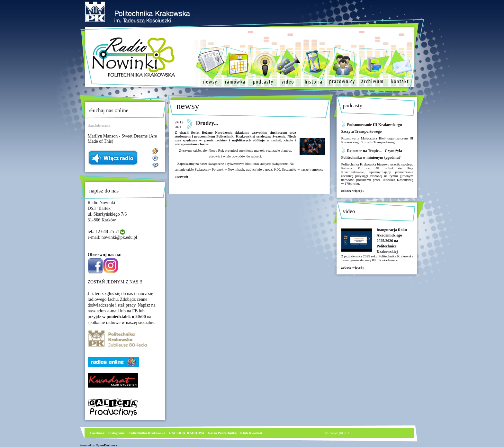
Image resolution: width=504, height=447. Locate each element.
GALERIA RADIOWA (187, 433)
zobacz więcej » (353, 191)
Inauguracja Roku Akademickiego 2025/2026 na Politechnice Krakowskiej (392, 241)
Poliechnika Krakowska (148, 433)
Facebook (97, 433)
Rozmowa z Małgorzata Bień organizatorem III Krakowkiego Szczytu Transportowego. (377, 140)
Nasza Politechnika (222, 433)
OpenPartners (107, 445)
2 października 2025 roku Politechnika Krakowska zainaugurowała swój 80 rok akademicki (377, 258)
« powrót (182, 176)
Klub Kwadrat (251, 433)
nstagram (117, 433)
